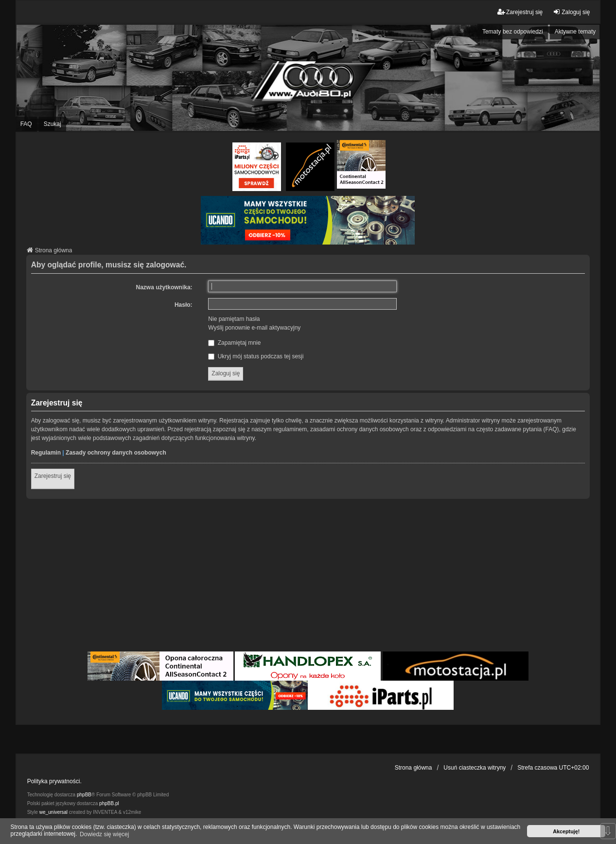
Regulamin (46, 453)
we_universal (53, 812)
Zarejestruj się (53, 476)
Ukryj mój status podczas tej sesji (256, 356)
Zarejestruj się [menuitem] (520, 12)
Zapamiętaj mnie (234, 343)
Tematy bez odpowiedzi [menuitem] (513, 32)
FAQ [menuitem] (26, 124)
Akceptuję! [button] (566, 831)
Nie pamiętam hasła (234, 319)
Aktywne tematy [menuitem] (575, 32)
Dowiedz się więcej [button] (104, 834)
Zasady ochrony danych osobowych (116, 453)
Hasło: (184, 305)
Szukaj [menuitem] (53, 124)
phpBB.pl (109, 803)
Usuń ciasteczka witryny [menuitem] (475, 768)
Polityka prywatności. (54, 781)
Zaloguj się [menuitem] (571, 12)
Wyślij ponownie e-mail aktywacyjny (254, 328)
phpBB (84, 795)
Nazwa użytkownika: (164, 287)
